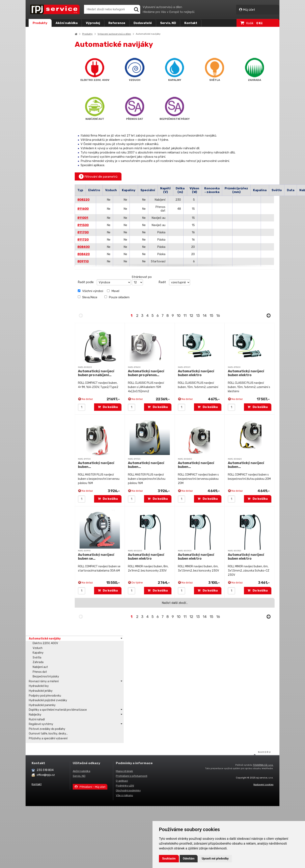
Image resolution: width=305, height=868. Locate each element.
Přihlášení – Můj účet (90, 673)
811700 (96, 232)
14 (211, 316)
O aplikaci (122, 667)
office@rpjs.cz (46, 661)
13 (204, 316)
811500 (96, 225)
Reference (117, 23)
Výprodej (93, 23)
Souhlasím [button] (169, 859)
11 (191, 316)
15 (218, 316)
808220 (97, 200)
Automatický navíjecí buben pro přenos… (156, 373)
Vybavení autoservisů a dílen (128, 34)
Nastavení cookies (263, 671)
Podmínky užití (125, 672)
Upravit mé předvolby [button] (215, 859)
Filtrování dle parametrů (111, 176)
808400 (97, 247)
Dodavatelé (143, 23)
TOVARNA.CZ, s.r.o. (263, 651)
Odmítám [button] (189, 859)
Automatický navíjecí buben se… (109, 557)
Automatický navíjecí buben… (109, 465)
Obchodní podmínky (128, 677)
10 (185, 316)
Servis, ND (168, 23)
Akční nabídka (67, 23)
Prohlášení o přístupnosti (132, 662)
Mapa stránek (124, 657)
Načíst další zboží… (181, 603)
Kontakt (191, 23)
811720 (96, 240)
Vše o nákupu (124, 682)
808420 (97, 254)
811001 (96, 218)
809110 (96, 261)
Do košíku (118, 407)
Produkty (40, 23)
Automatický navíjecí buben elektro (203, 373)
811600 (96, 209)
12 (198, 316)
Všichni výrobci (104, 291)
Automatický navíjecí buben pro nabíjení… (109, 373)
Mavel (126, 291)
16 (225, 316)
